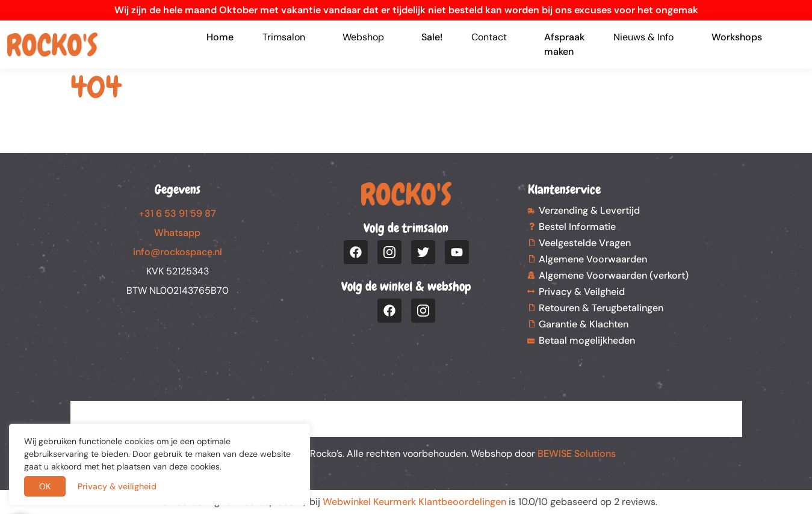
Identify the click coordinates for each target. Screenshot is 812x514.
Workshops (737, 37)
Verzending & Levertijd (589, 210)
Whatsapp (177, 233)
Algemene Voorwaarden (593, 259)
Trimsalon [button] (284, 37)
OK (45, 486)
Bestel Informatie (577, 227)
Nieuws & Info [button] (643, 37)
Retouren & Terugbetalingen (601, 308)
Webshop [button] (363, 37)
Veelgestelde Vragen (585, 243)
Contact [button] (489, 37)
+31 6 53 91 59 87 (178, 213)
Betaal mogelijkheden (587, 340)
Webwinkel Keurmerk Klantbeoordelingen (414, 502)
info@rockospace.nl (178, 252)
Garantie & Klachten (584, 324)
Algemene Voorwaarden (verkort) (614, 275)
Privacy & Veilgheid (582, 292)
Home (220, 37)
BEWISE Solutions (577, 454)
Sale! (432, 37)
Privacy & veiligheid (117, 486)
